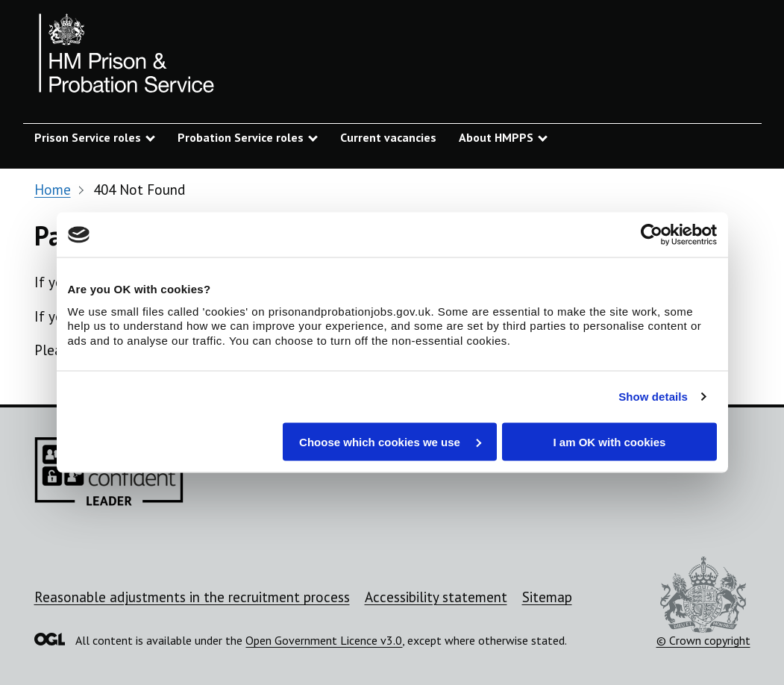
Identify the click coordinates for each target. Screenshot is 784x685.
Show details (653, 397)
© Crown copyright (703, 602)
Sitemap (547, 597)
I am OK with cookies (610, 441)
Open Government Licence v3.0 (324, 640)
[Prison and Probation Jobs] (128, 56)
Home (53, 190)
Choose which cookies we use (390, 441)
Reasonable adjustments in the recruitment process (192, 597)
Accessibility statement (436, 597)
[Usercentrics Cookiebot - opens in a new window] (652, 235)
